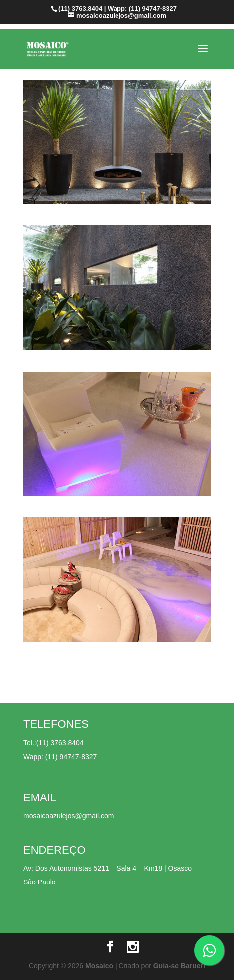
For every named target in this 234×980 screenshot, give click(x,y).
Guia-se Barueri (179, 966)
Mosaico (99, 966)
